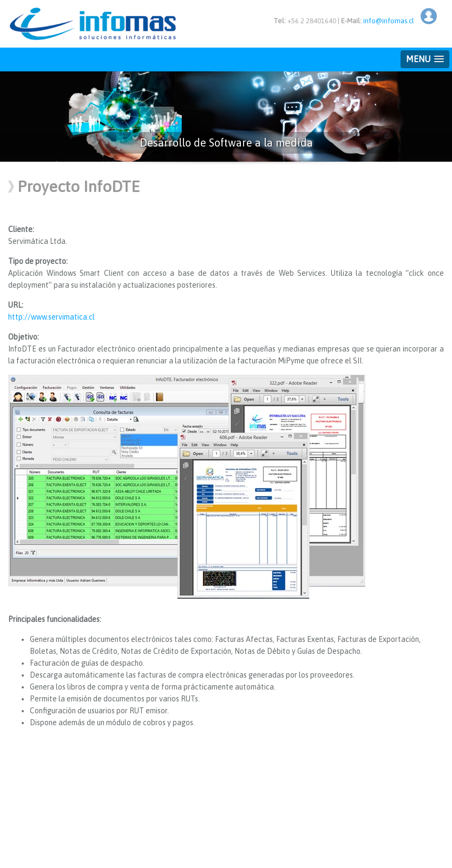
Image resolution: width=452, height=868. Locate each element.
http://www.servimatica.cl (51, 317)
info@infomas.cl (389, 21)
